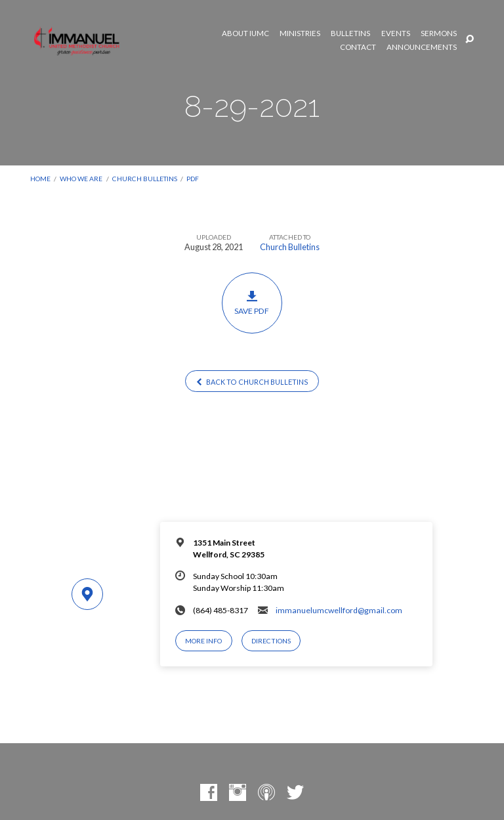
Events (396, 33)
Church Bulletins (145, 179)
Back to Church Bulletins (252, 382)
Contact (358, 47)
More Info (203, 641)
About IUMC (245, 33)
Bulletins (350, 33)
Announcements (422, 47)
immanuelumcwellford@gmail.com (339, 610)
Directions (271, 641)
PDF (193, 179)
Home (40, 179)
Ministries (300, 33)
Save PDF (252, 303)
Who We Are (81, 179)
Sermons (439, 33)
